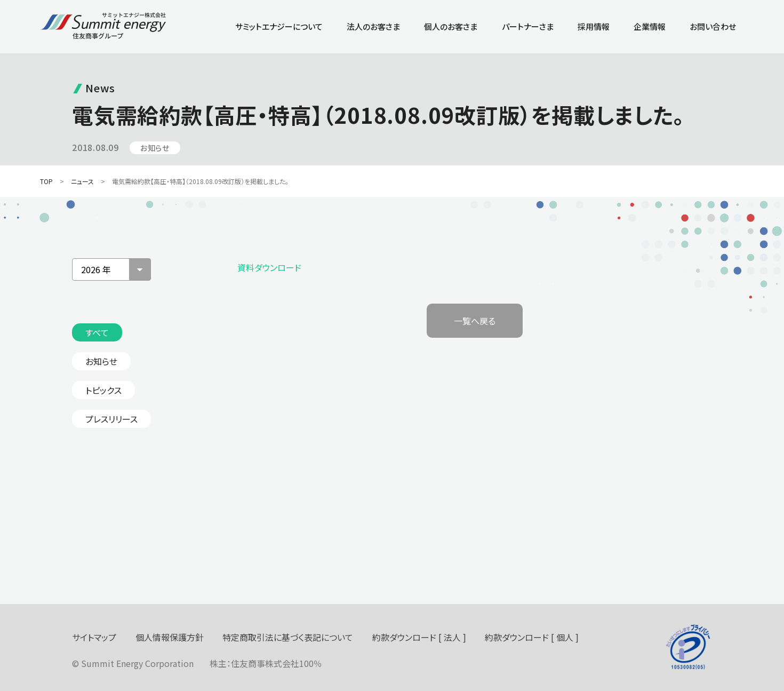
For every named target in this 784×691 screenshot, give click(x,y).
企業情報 (650, 26)
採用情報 (594, 26)
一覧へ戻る (475, 321)
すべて (97, 332)
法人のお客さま (373, 26)
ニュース (82, 181)
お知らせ (101, 361)
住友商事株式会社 (265, 663)
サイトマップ (94, 637)
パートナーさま (528, 26)
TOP (46, 181)
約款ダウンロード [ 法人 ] (419, 637)
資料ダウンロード (269, 267)
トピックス (103, 390)
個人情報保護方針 (170, 637)
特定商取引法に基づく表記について (288, 637)
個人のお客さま (451, 26)
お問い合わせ (713, 26)
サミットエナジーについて (279, 26)
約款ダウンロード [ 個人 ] (532, 637)
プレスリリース (111, 419)
